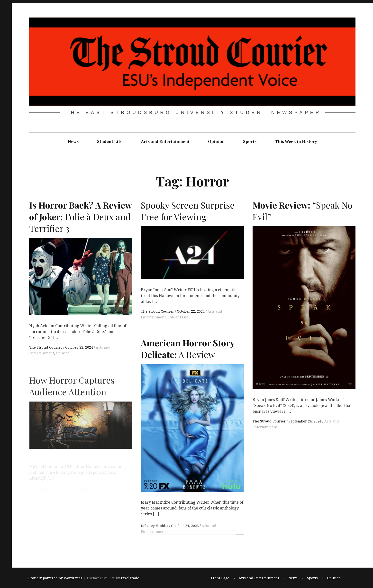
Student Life (110, 141)
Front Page (220, 578)
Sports (250, 141)
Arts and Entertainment (165, 141)
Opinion (216, 141)
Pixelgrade (130, 578)
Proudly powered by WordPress (55, 578)
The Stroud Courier (46, 347)
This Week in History (296, 141)
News (73, 141)
